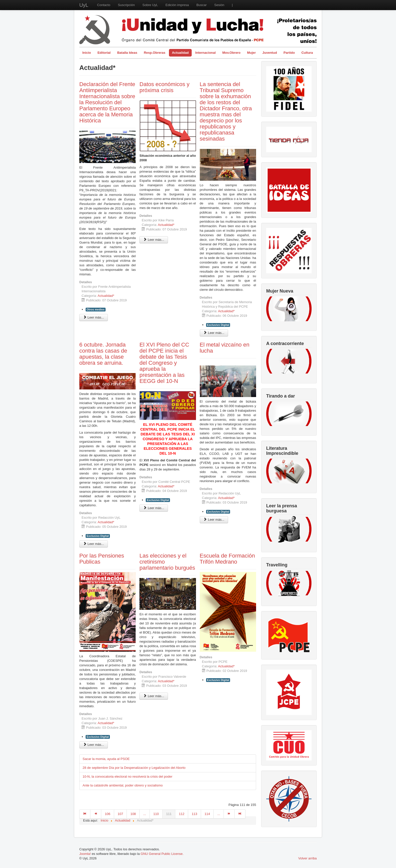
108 (133, 814)
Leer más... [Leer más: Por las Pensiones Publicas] (94, 745)
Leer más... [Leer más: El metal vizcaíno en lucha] (214, 520)
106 (108, 814)
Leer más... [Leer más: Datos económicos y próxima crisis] (154, 240)
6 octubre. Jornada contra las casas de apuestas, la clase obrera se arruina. (103, 354)
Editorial (104, 53)
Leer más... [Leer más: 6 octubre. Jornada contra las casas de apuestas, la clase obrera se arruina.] (94, 544)
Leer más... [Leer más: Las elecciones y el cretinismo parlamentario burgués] (154, 696)
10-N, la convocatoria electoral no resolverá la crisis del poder (128, 777)
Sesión (219, 5)
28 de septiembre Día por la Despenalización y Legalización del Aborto (134, 768)
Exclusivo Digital (218, 325)
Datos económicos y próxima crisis (164, 87)
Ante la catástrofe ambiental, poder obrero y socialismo (123, 785)
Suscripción (126, 5)
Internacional (205, 53)
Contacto (104, 5)
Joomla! (85, 854)
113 (194, 814)
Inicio (87, 53)
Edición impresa (177, 5)
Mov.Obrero (231, 53)
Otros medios (96, 309)
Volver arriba (307, 858)
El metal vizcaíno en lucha (225, 348)
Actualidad (180, 53)
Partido (289, 53)
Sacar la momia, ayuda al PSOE (106, 759)
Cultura (307, 53)
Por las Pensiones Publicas (102, 559)
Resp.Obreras (154, 53)
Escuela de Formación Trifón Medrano (227, 559)
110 (156, 814)
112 (182, 814)
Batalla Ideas (127, 53)
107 (120, 814)
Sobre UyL (150, 5)
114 (207, 814)
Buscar (202, 5)
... (145, 814)
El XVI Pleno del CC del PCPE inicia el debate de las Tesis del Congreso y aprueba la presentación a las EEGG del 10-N (164, 363)
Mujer (251, 53)
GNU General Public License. (162, 854)
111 (169, 814)
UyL (84, 5)
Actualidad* (106, 296)
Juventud (270, 53)
